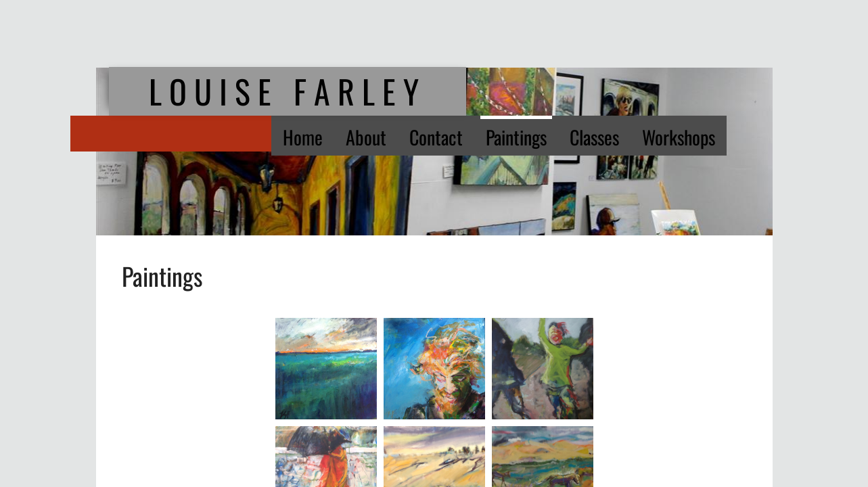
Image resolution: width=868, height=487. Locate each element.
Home (303, 137)
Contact (436, 137)
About (366, 137)
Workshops (679, 137)
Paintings (516, 137)
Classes (594, 137)
